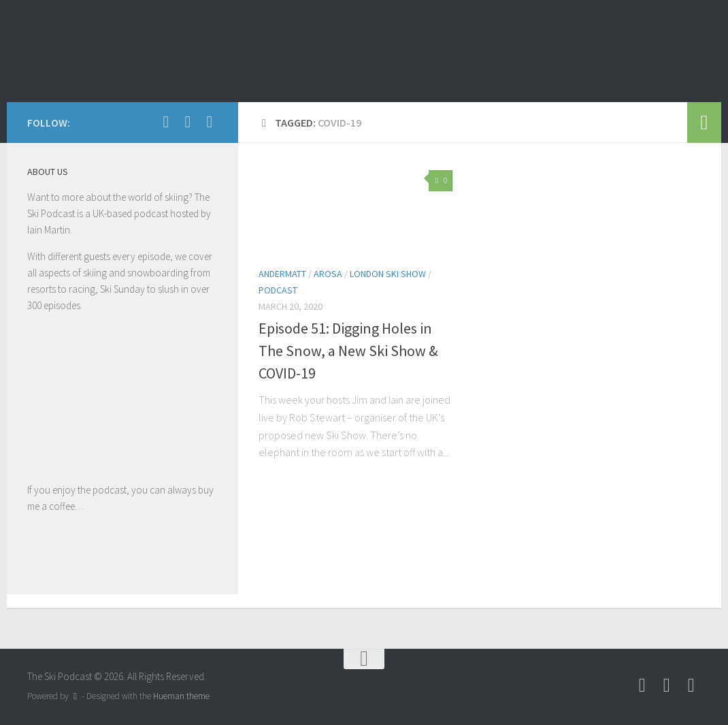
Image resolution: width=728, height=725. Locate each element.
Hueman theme (181, 696)
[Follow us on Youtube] (188, 122)
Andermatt (282, 274)
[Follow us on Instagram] (210, 122)
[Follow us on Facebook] (166, 122)
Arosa (328, 274)
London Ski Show (388, 274)
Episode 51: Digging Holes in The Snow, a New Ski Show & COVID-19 (348, 351)
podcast (278, 290)
